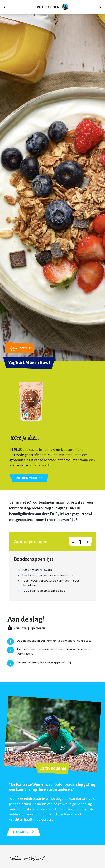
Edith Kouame (53, 768)
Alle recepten (53, 7)
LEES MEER (24, 832)
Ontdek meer (29, 478)
